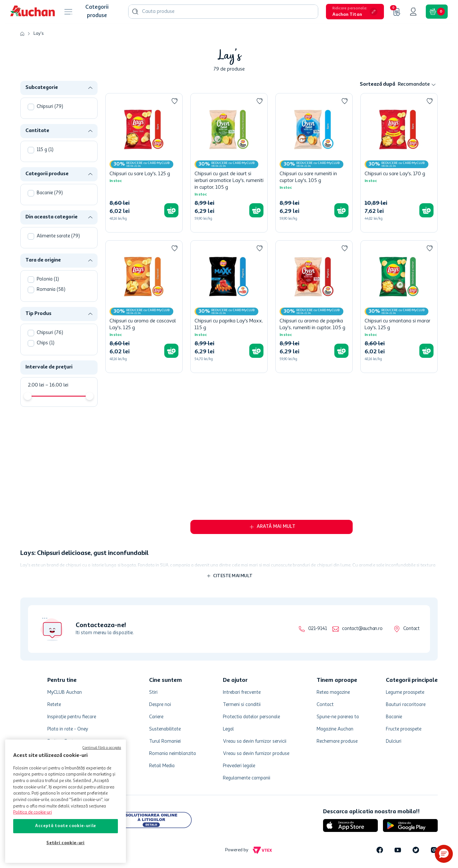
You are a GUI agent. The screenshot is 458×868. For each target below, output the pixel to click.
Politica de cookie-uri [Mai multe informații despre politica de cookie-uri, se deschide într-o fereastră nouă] (33, 812)
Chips (46, 343)
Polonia (48, 279)
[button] (355, 12)
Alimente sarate (58, 236)
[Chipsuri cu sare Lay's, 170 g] (399, 163)
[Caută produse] (135, 12)
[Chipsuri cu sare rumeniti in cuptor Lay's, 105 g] (314, 163)
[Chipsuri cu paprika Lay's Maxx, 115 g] (229, 307)
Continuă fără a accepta (102, 748)
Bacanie (50, 193)
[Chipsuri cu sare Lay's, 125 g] (144, 163)
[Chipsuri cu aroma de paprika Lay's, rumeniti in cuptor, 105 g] (314, 307)
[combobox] (223, 12)
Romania (51, 290)
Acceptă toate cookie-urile (66, 826)
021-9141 (317, 629)
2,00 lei (36, 385)
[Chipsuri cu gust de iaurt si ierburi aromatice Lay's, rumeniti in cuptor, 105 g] (229, 163)
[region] (66, 801)
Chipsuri (50, 107)
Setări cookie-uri (65, 843)
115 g (45, 150)
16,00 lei (57, 385)
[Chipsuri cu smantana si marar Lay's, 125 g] (399, 307)
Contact (411, 629)
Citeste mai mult (233, 576)
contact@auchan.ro (362, 629)
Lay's (38, 33)
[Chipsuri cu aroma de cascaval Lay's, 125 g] (144, 307)
